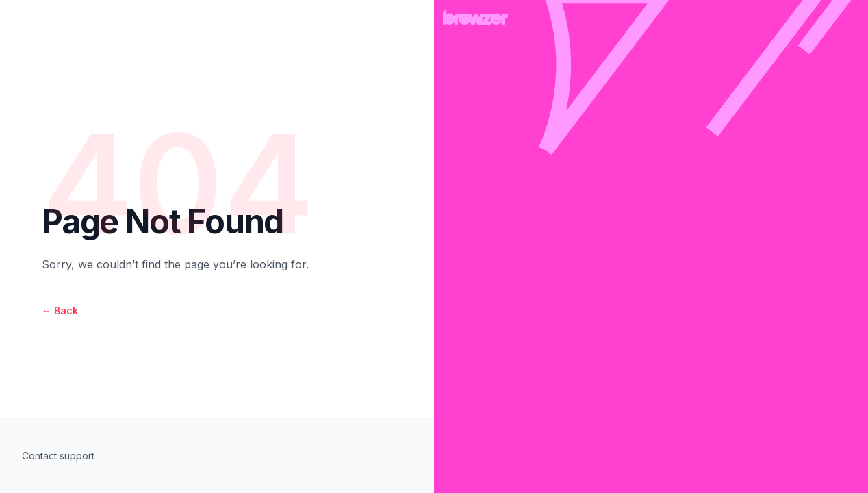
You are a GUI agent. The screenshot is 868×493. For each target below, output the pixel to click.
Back (60, 311)
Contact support (58, 456)
